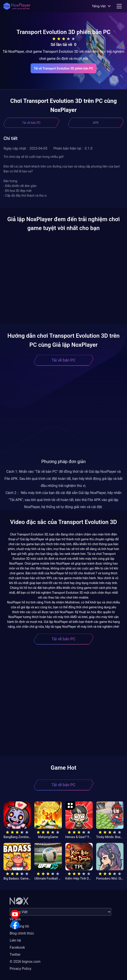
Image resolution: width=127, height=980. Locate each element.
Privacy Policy (21, 969)
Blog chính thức (22, 933)
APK (96, 123)
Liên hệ (15, 940)
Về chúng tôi (19, 926)
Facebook (17, 947)
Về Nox (15, 919)
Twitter (15, 955)
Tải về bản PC (31, 123)
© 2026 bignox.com (25, 962)
